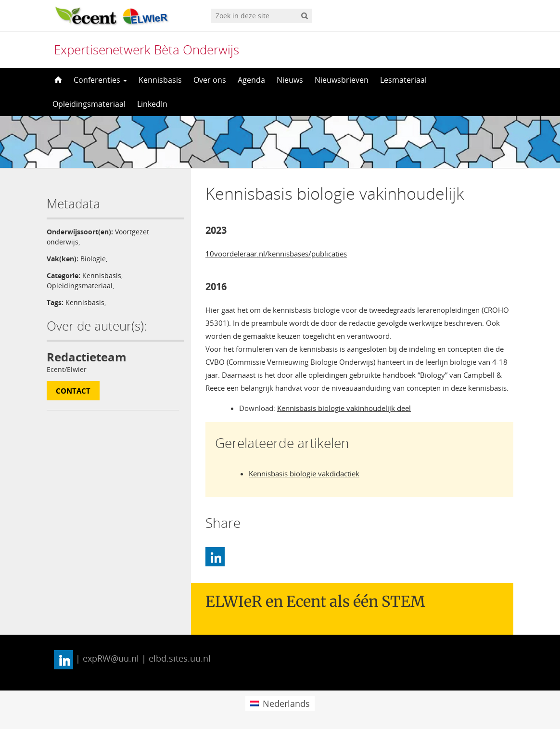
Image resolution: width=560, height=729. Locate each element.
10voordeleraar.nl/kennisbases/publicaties (276, 254)
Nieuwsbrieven (342, 80)
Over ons (210, 80)
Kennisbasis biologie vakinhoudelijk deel (344, 408)
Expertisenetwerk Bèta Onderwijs (146, 50)
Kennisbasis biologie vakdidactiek (304, 473)
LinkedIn (152, 104)
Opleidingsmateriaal (89, 104)
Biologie (93, 259)
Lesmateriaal (403, 80)
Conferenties (100, 80)
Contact (73, 391)
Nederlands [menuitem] (286, 703)
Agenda (251, 80)
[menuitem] (280, 703)
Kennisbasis (160, 80)
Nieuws (290, 80)
